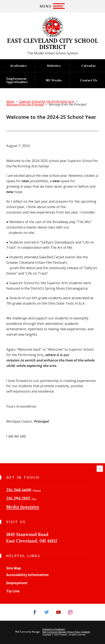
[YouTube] (59, 612)
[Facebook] (35, 612)
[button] (52, 6)
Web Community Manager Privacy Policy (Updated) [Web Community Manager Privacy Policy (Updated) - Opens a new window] (66, 632)
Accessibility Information (27, 575)
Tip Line (13, 591)
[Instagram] (70, 612)
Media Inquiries (23, 507)
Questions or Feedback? (54, 629)
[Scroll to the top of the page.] (100, 469)
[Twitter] (47, 612)
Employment (17, 583)
